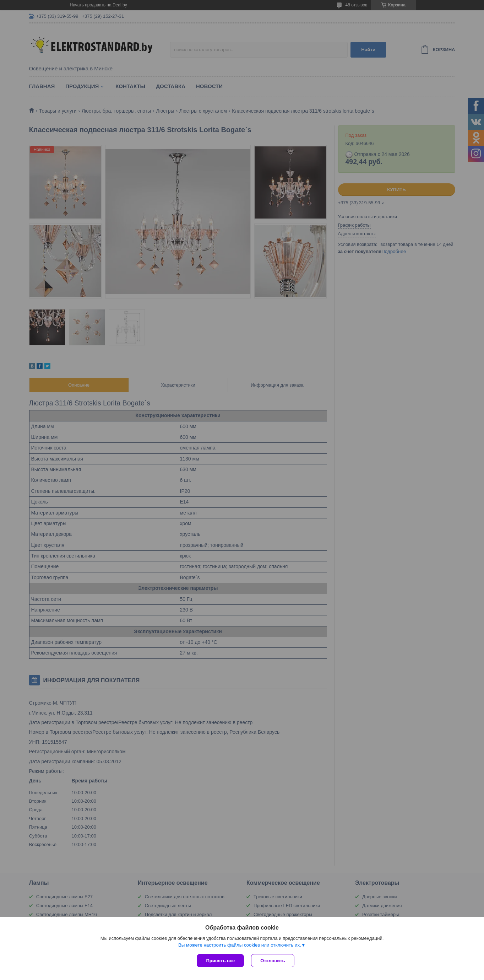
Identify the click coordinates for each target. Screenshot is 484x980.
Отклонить (273, 961)
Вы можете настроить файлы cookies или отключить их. (240, 945)
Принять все (220, 961)
